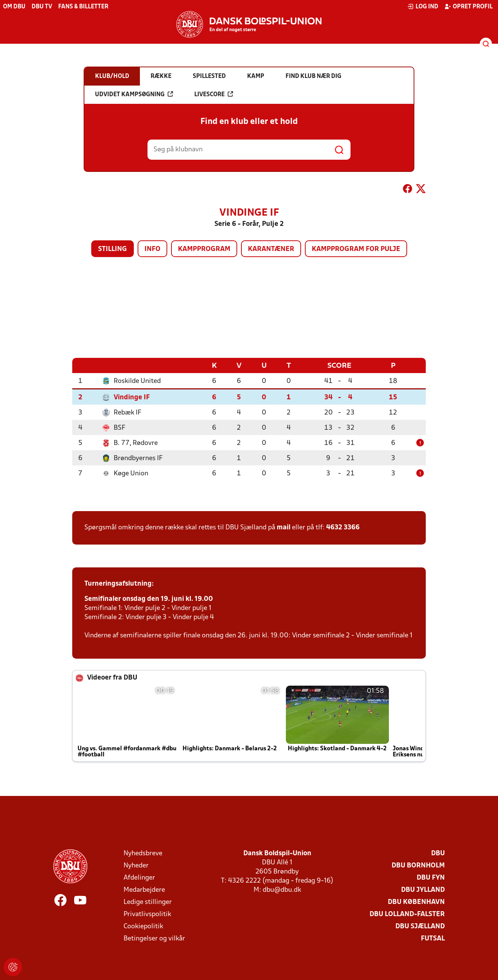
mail (284, 527)
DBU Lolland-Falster (407, 914)
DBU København (416, 902)
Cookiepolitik (143, 926)
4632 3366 (343, 527)
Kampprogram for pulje (356, 249)
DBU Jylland (423, 890)
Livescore (214, 94)
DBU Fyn (431, 878)
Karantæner (271, 249)
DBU (438, 853)
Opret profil (469, 6)
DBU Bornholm (418, 865)
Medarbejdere (144, 890)
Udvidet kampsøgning (134, 94)
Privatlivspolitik (147, 914)
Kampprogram (204, 249)
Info (152, 249)
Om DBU (14, 7)
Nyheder (136, 865)
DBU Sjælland (420, 926)
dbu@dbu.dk (282, 890)
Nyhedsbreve (143, 853)
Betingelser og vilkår (154, 938)
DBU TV (42, 7)
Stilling (113, 249)
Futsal (433, 938)
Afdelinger (139, 878)
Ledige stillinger (148, 902)
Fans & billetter (83, 7)
